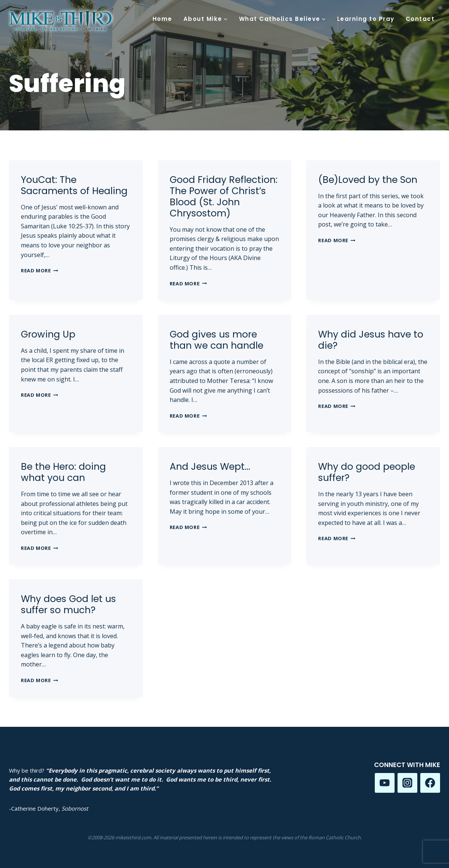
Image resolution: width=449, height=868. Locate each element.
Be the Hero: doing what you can (63, 472)
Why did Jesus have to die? (371, 340)
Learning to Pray (366, 19)
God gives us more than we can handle (216, 340)
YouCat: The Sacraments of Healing (74, 185)
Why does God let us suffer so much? (68, 604)
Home (162, 19)
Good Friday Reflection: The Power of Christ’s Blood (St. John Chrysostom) (224, 197)
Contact (420, 19)
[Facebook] (430, 783)
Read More (40, 270)
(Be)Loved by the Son (368, 180)
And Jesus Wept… (210, 467)
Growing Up (48, 334)
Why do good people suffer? (367, 472)
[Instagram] (407, 783)
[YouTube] (385, 783)
